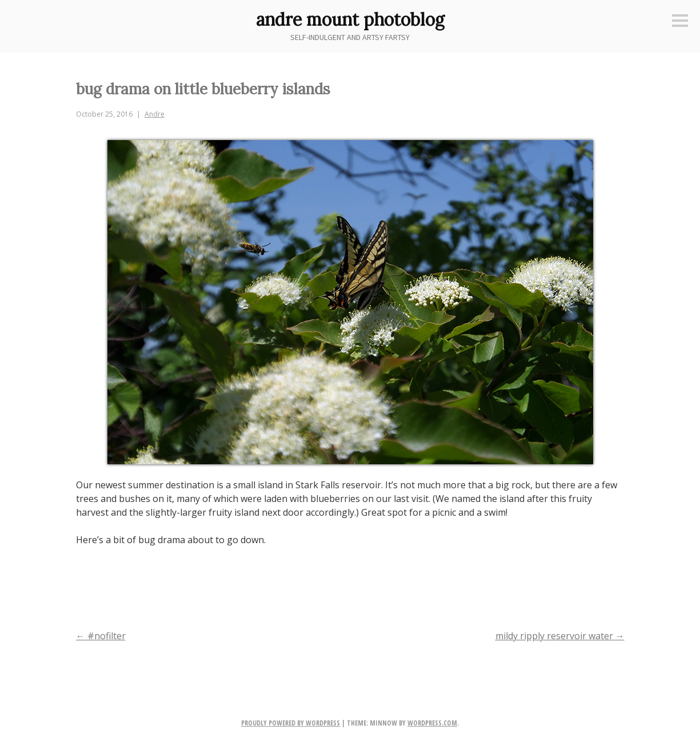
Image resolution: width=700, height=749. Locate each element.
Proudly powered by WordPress (291, 723)
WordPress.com (432, 723)
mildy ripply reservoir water (560, 636)
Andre (155, 114)
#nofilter (101, 636)
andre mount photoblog (350, 19)
